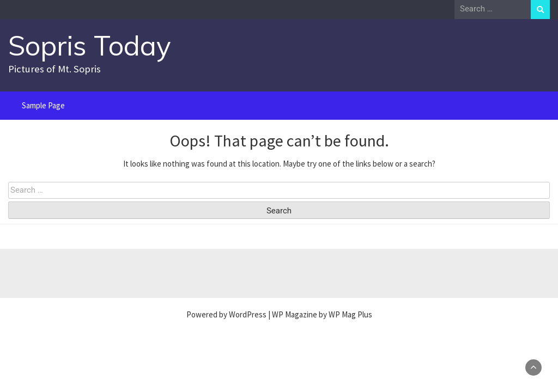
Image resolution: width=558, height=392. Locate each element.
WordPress (248, 314)
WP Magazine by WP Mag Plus (322, 314)
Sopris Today (90, 45)
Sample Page (43, 105)
